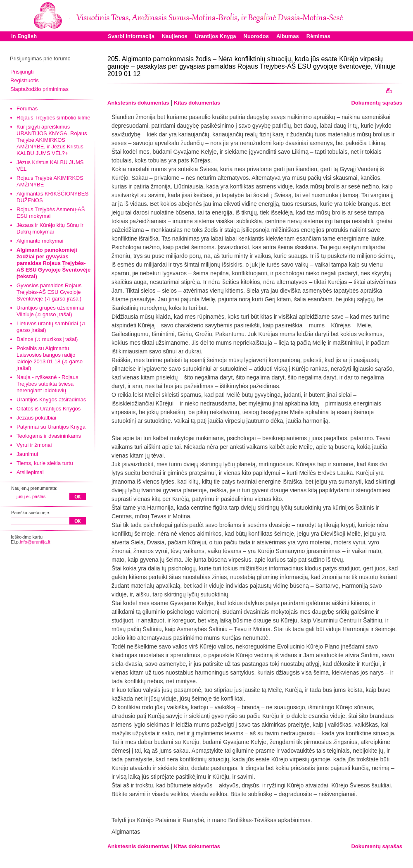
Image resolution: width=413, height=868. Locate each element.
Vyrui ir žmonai (34, 445)
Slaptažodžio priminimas (39, 89)
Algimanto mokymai (40, 241)
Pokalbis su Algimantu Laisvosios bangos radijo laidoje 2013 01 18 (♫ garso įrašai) (50, 358)
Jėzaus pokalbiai (36, 418)
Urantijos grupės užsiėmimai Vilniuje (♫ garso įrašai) (50, 311)
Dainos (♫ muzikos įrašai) (47, 339)
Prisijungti (22, 72)
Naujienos (175, 36)
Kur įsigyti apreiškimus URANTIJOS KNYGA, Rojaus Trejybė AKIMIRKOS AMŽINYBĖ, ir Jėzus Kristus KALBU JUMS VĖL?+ (52, 140)
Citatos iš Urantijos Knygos (49, 409)
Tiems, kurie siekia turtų (45, 463)
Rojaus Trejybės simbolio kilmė (53, 118)
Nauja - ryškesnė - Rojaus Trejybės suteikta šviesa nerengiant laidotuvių (47, 384)
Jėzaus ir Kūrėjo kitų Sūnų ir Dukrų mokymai (50, 228)
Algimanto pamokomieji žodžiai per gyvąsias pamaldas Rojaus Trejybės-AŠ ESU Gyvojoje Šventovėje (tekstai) (53, 263)
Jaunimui (27, 454)
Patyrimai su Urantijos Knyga (51, 427)
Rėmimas (318, 36)
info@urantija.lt (35, 542)
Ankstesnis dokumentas (138, 103)
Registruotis (25, 80)
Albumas (288, 36)
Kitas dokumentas (197, 103)
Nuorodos (256, 36)
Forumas (27, 108)
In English (24, 36)
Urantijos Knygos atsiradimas (51, 399)
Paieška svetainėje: (31, 513)
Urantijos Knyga (216, 36)
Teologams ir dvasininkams (49, 436)
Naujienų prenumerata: (34, 488)
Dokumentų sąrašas (377, 103)
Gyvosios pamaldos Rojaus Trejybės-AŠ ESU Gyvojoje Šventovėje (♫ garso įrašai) (49, 292)
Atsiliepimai (30, 472)
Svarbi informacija (131, 36)
